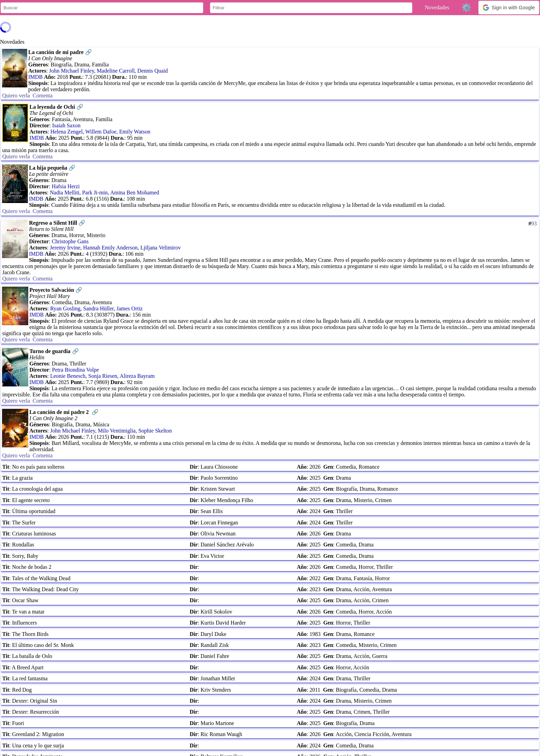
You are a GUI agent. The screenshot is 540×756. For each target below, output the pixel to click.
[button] (509, 8)
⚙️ (466, 7)
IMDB (35, 77)
